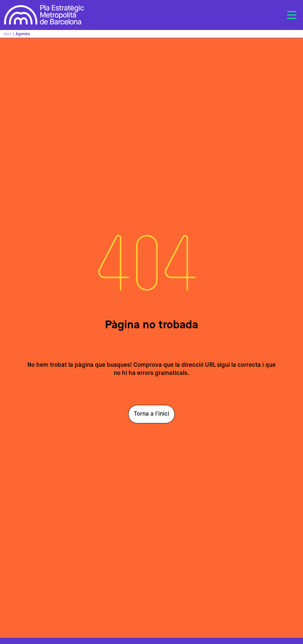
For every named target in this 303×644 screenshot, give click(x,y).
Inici (8, 34)
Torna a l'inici (151, 414)
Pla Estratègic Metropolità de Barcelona (44, 15)
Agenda (23, 34)
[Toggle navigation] (292, 15)
